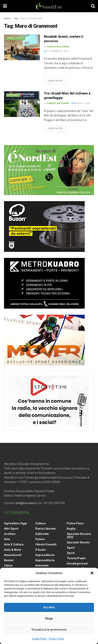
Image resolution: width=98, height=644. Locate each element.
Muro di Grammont (32, 18)
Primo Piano (16, 38)
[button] (92, 573)
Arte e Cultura (14, 544)
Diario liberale (45, 529)
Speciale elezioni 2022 (79, 536)
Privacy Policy (56, 639)
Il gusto (41, 550)
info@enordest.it (26, 503)
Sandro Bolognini (58, 47)
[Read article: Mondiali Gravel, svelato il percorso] (22, 47)
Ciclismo (13, 95)
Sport (71, 548)
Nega (49, 618)
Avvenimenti (13, 555)
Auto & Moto (13, 550)
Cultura (40, 523)
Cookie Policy (39, 639)
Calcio (8, 566)
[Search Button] (93, 6)
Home (7, 18)
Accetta (49, 607)
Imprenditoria (45, 555)
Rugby (71, 529)
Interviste (42, 566)
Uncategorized (77, 563)
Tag (16, 18)
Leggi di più (57, 80)
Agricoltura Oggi (15, 523)
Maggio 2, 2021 (81, 103)
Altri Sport (11, 529)
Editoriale (42, 534)
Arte (7, 539)
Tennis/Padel (76, 558)
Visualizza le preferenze (49, 630)
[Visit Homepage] (49, 6)
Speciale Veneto (78, 542)
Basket (9, 560)
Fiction (40, 539)
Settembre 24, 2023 (56, 51)
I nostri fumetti (46, 544)
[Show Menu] (5, 6)
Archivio (10, 534)
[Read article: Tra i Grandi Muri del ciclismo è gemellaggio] (22, 104)
